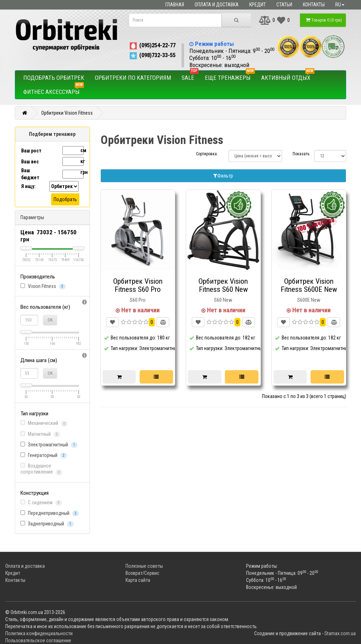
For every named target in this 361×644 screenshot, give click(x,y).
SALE (190, 76)
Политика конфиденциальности (39, 633)
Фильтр (223, 176)
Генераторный (44, 455)
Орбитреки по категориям (133, 78)
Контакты (314, 5)
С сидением (41, 503)
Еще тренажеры (230, 76)
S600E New (309, 300)
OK (50, 320)
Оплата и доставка (217, 5)
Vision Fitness (43, 286)
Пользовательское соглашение (38, 640)
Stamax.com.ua (340, 633)
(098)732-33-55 (152, 55)
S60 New (223, 300)
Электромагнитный (49, 445)
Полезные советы (144, 566)
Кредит (258, 5)
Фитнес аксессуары (54, 90)
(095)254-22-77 (152, 45)
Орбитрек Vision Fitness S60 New (223, 285)
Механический (44, 423)
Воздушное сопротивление (41, 469)
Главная (175, 5)
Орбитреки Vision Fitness (67, 113)
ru (340, 5)
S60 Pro (138, 300)
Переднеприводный (50, 513)
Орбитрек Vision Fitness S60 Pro (138, 285)
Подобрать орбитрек (54, 78)
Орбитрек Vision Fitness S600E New (309, 285)
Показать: (298, 154)
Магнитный (40, 434)
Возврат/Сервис (142, 573)
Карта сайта (138, 580)
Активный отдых (288, 76)
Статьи (284, 5)
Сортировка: (207, 154)
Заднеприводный (47, 524)
